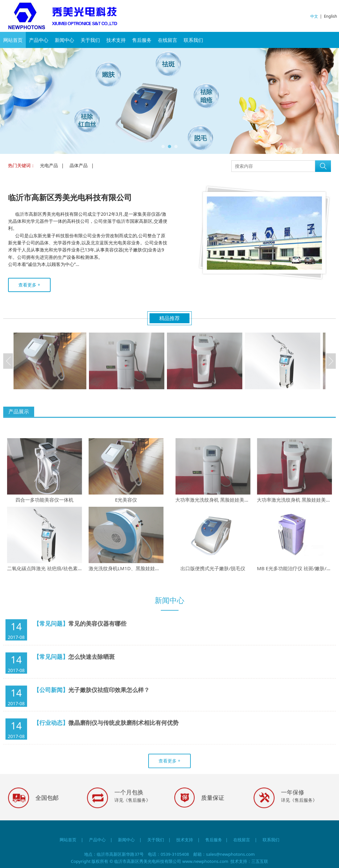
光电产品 (49, 165)
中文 (314, 16)
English (330, 16)
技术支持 (116, 40)
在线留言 (168, 40)
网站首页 (13, 40)
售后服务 (142, 40)
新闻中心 (64, 40)
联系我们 (193, 40)
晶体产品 (79, 165)
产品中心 (39, 40)
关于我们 (90, 40)
